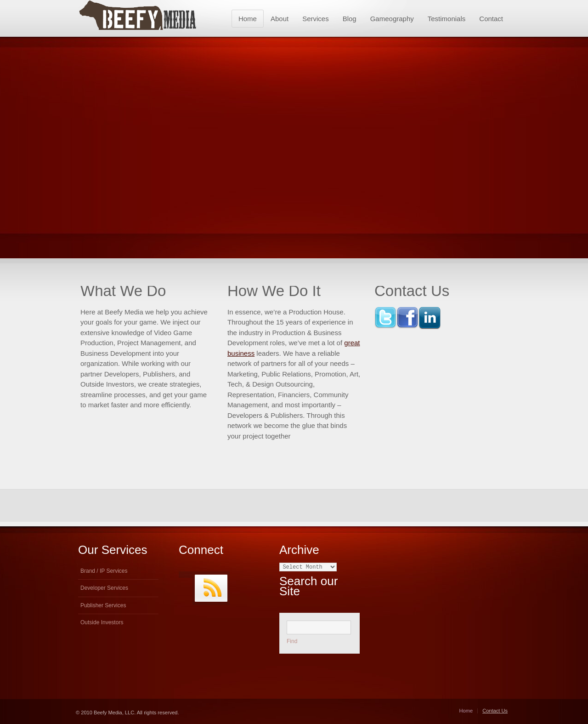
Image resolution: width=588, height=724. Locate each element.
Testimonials (447, 19)
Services (316, 19)
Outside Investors (102, 622)
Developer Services (104, 588)
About (280, 19)
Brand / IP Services (104, 571)
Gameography (392, 19)
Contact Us (495, 711)
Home (248, 19)
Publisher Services (103, 605)
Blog (350, 19)
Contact (491, 19)
